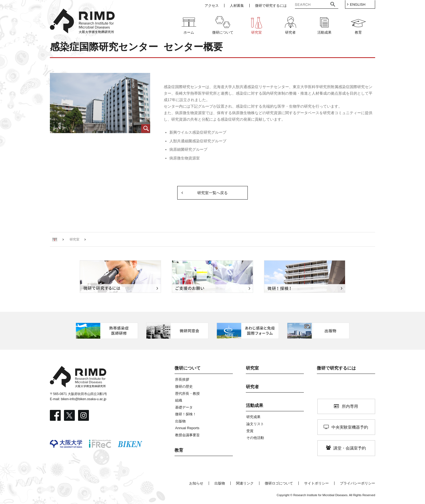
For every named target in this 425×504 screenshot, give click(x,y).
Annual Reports (187, 428)
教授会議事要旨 (187, 435)
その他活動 (255, 438)
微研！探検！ (186, 414)
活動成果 (255, 405)
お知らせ (196, 483)
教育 (179, 450)
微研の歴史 (184, 386)
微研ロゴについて (279, 483)
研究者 (252, 387)
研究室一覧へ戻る (212, 193)
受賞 (250, 431)
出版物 (180, 421)
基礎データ (184, 407)
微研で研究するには (336, 368)
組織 (179, 400)
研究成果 (253, 417)
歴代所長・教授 (187, 394)
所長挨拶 (182, 379)
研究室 (252, 368)
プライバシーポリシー (358, 483)
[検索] (307, 5)
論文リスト (255, 424)
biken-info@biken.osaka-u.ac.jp (84, 399)
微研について (188, 368)
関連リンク (245, 483)
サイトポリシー (316, 483)
